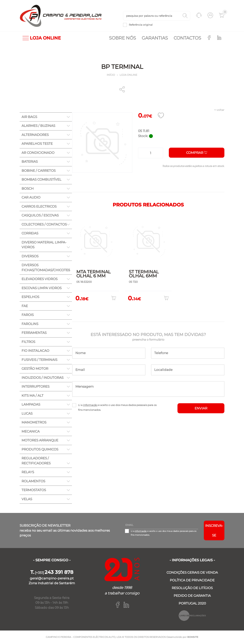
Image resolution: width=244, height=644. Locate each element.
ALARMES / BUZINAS (38, 126)
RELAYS (28, 472)
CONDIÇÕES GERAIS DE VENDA (192, 573)
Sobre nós (122, 38)
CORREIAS (30, 234)
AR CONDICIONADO (38, 153)
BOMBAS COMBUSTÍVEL (41, 180)
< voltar (219, 110)
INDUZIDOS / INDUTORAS (42, 378)
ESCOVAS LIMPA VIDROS (42, 288)
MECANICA (31, 432)
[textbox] (157, 16)
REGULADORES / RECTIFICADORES (36, 461)
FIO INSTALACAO (35, 351)
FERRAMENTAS (34, 333)
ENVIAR (201, 409)
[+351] (52, 573)
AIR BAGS (29, 117)
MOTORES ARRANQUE (40, 441)
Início (111, 75)
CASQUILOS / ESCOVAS (40, 216)
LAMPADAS (31, 405)
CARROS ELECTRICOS (39, 207)
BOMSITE (193, 637)
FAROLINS (30, 324)
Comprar (197, 153)
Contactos (187, 38)
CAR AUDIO (31, 198)
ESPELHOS (30, 297)
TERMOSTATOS (34, 490)
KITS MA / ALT (32, 396)
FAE (25, 306)
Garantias (155, 38)
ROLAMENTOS (33, 482)
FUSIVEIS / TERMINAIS (39, 360)
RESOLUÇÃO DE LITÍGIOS (192, 588)
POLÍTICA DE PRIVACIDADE (192, 581)
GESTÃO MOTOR (35, 369)
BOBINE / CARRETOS (39, 171)
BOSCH (28, 189)
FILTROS (28, 342)
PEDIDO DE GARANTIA (192, 596)
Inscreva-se (214, 531)
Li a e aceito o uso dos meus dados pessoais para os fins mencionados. (117, 408)
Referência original (141, 25)
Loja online (128, 75)
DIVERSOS (30, 257)
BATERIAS (30, 162)
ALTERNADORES (35, 135)
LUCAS (27, 414)
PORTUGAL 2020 (192, 604)
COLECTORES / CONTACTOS (44, 225)
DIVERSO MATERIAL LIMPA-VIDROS (44, 245)
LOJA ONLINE (42, 38)
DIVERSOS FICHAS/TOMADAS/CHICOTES (46, 268)
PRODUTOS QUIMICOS (40, 450)
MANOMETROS (34, 423)
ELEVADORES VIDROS (40, 279)
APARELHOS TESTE (37, 144)
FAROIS (28, 315)
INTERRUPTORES (35, 387)
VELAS (27, 499)
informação (90, 405)
